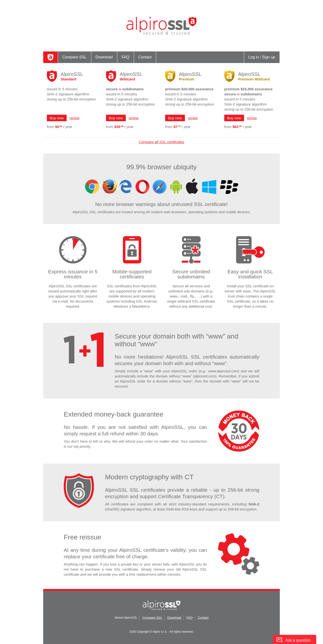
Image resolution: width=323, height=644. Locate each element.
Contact (145, 57)
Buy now (57, 118)
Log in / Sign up (262, 57)
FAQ (126, 57)
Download (104, 57)
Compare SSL (74, 57)
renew (74, 118)
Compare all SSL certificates (162, 142)
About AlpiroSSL (126, 618)
